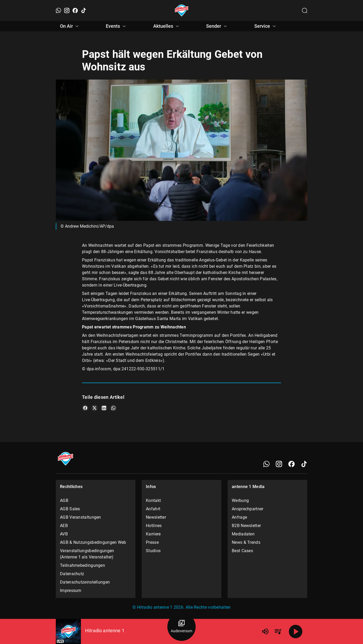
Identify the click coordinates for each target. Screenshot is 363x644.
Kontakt (153, 500)
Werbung (240, 500)
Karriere (153, 534)
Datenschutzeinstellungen (85, 582)
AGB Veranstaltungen (81, 517)
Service (266, 26)
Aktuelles (167, 26)
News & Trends (246, 542)
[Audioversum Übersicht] (181, 627)
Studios (153, 551)
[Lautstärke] (265, 631)
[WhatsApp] (58, 10)
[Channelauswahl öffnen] (305, 10)
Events (117, 26)
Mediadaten (243, 534)
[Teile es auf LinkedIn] (104, 408)
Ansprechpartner (248, 509)
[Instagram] (67, 10)
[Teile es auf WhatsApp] (113, 408)
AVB (64, 534)
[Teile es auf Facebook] (85, 408)
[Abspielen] (296, 631)
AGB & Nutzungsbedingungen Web (93, 542)
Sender (217, 26)
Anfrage (239, 517)
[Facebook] (75, 10)
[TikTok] (84, 10)
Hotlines (154, 526)
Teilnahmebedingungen (82, 565)
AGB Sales (70, 509)
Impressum (71, 590)
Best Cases (242, 551)
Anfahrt (153, 509)
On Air (70, 26)
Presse (152, 542)
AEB (64, 526)
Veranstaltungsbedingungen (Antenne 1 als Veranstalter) (87, 554)
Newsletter (156, 517)
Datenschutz (72, 574)
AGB (64, 500)
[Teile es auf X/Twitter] (95, 408)
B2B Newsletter (246, 526)
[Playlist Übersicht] (278, 631)
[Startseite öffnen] (182, 10)
